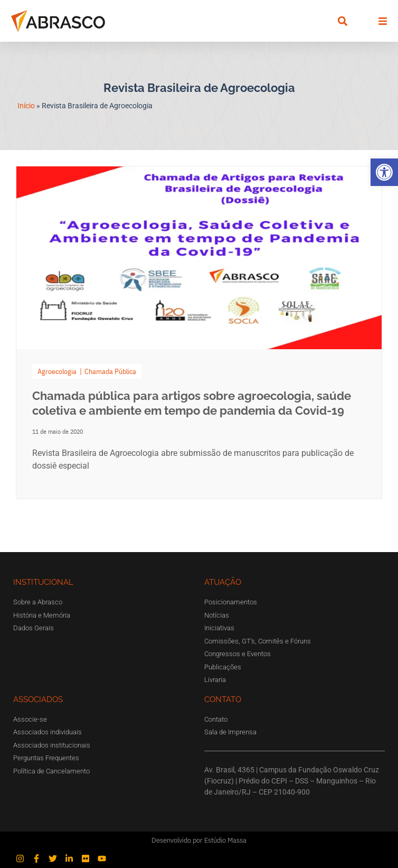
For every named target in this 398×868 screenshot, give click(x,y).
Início (26, 106)
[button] (384, 172)
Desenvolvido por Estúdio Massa (199, 840)
